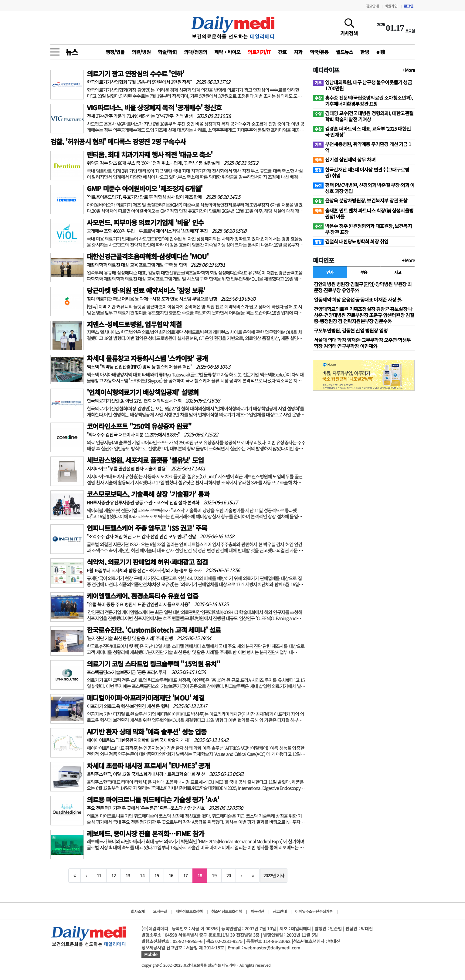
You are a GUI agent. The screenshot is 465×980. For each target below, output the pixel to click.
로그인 (408, 6)
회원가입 (391, 6)
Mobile (151, 954)
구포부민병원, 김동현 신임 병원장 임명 (351, 330)
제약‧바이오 (227, 52)
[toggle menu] (55, 50)
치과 (298, 52)
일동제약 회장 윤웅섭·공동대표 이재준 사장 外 (358, 299)
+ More (408, 70)
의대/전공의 (195, 52)
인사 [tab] (330, 272)
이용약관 (258, 911)
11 (99, 875)
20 (229, 875)
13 (128, 875)
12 (114, 875)
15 (157, 875)
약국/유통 (319, 52)
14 (142, 875)
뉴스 (72, 52)
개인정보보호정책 (189, 911)
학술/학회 (167, 52)
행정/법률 (115, 52)
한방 (365, 52)
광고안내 (372, 6)
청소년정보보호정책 (227, 911)
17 (185, 875)
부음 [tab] (364, 272)
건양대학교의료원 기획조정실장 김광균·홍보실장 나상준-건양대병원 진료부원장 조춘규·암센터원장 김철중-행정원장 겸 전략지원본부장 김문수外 (364, 315)
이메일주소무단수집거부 (314, 911)
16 (171, 875)
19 (214, 875)
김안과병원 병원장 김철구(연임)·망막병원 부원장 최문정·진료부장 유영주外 (363, 287)
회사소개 (138, 911)
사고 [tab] (398, 272)
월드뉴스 (345, 52)
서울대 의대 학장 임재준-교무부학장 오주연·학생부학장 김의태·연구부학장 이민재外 (362, 343)
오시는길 (160, 911)
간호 (282, 52)
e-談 (381, 52)
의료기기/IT (259, 52)
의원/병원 (141, 52)
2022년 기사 (274, 875)
